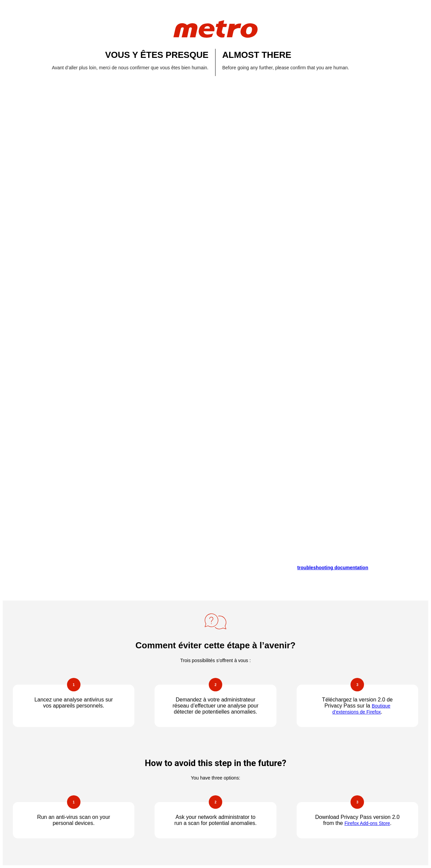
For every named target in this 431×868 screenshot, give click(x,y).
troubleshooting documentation (333, 568)
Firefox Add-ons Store (367, 823)
